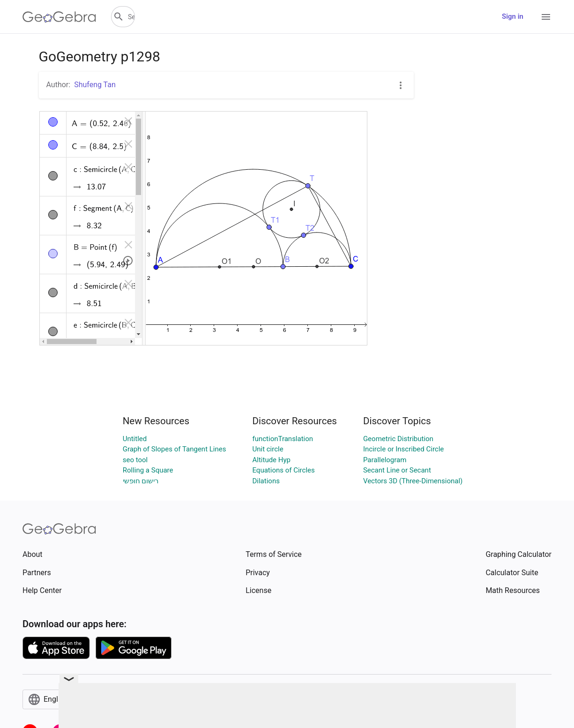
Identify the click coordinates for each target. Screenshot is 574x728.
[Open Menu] (546, 17)
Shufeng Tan (95, 85)
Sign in (513, 16)
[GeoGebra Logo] (59, 17)
